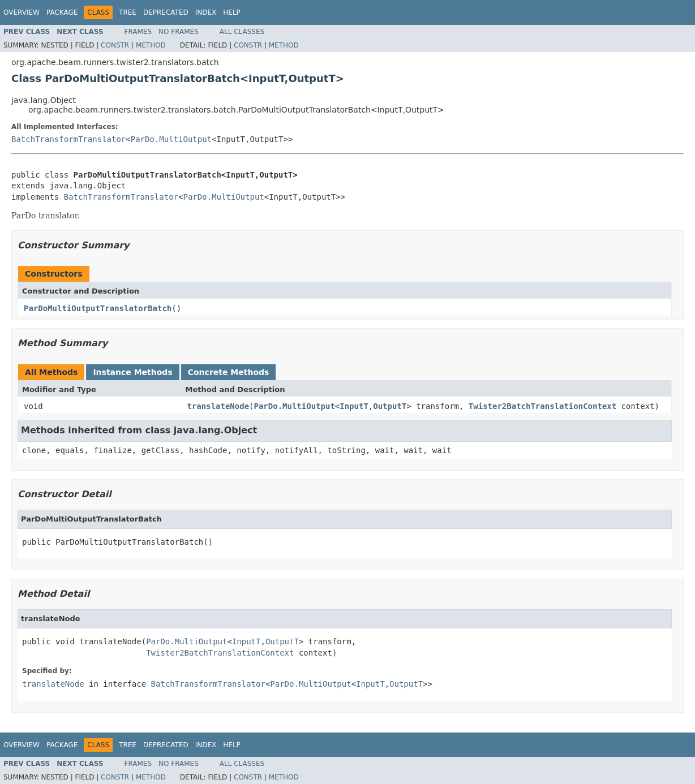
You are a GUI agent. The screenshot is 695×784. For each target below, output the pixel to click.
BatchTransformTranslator (68, 139)
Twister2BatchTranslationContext (542, 406)
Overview (22, 12)
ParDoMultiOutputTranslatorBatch (98, 308)
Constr (115, 45)
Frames (138, 32)
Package (62, 12)
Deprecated (166, 12)
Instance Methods (132, 372)
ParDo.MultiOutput (171, 139)
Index (206, 12)
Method (151, 45)
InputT (354, 406)
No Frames (179, 32)
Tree (128, 12)
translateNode (218, 406)
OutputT (390, 406)
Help (232, 12)
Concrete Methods (229, 372)
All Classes (242, 32)
